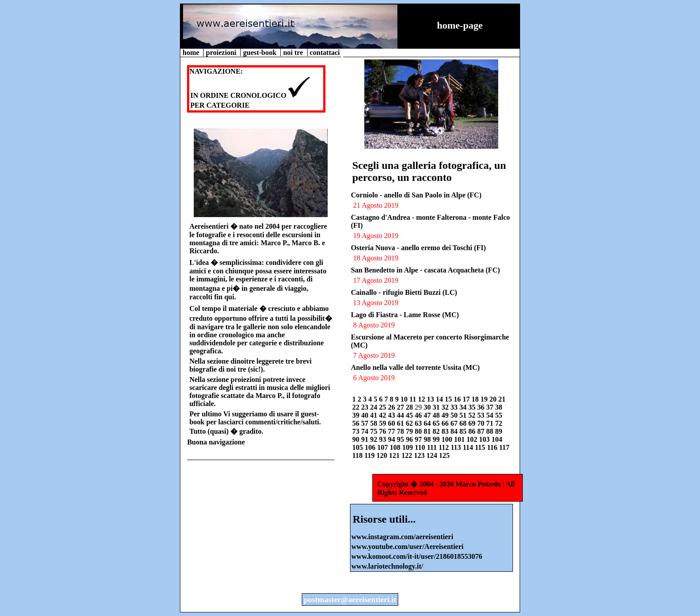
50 (455, 415)
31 (437, 407)
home (192, 52)
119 (370, 455)
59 (383, 423)
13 (431, 399)
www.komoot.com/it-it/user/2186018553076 (417, 556)
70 (482, 423)
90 (357, 439)
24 (375, 407)
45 (410, 415)
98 (428, 439)
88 (491, 431)
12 (422, 399)
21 (502, 399)
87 (482, 431)
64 (428, 423)
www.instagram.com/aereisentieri (402, 537)
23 (366, 407)
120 (383, 455)
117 (504, 447)
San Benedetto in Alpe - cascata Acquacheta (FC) (425, 270)
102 (473, 439)
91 (366, 439)
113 (457, 447)
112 (444, 447)
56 (357, 423)
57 (366, 423)
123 (420, 455)
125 (444, 455)
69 (473, 423)
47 (428, 415)
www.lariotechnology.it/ (387, 566)
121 (395, 455)
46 (419, 415)
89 (499, 431)
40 (366, 415)
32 (446, 407)
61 (401, 423)
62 (410, 423)
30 (428, 407)
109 (408, 447)
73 (357, 431)
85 (464, 431)
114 (469, 447)
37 (491, 407)
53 (482, 415)
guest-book (260, 52)
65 (437, 423)
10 (405, 399)
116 (493, 447)
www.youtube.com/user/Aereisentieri (407, 547)
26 (392, 407)
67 (455, 423)
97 (419, 439)
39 (357, 415)
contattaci (325, 52)
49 (446, 415)
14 (440, 399)
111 (433, 447)
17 (467, 399)
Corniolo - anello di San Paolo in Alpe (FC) (416, 195)
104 (497, 439)
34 (464, 407)
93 (383, 439)
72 (499, 423)
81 (428, 431)
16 (458, 399)
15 (449, 399)
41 (375, 415)
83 (446, 431)
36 (482, 407)
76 (383, 431)
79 (410, 431)
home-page (460, 25)
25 (383, 407)
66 (446, 423)
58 (375, 423)
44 (401, 415)
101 (460, 439)
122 (408, 455)
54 (491, 415)
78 (401, 431)
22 (357, 407)
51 (464, 415)
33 (455, 407)
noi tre (294, 52)
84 (455, 431)
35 (473, 407)
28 (410, 407)
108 (396, 447)
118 (358, 455)
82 (437, 431)
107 (383, 447)
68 (464, 423)
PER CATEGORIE (220, 105)
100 (448, 439)
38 (499, 407)
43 (392, 415)
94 (392, 439)
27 (401, 407)
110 (421, 447)
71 (491, 423)
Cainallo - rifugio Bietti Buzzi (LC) (404, 292)
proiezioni (222, 52)
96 (410, 439)
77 (392, 431)
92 (375, 439)
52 (473, 415)
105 (358, 447)
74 (366, 431)
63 (419, 423)
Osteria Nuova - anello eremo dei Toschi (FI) (418, 248)
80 (419, 431)
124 (433, 455)
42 (383, 415)
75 (375, 431)
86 (473, 431)
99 (437, 439)
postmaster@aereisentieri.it (350, 599)
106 (371, 447)
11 (414, 399)
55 (499, 415)
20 (494, 399)
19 (485, 399)
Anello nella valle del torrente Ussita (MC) (415, 367)
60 (392, 423)
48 (437, 415)
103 (485, 439)
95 (401, 439)
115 (481, 447)
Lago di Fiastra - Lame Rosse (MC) (405, 315)
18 (476, 399)
